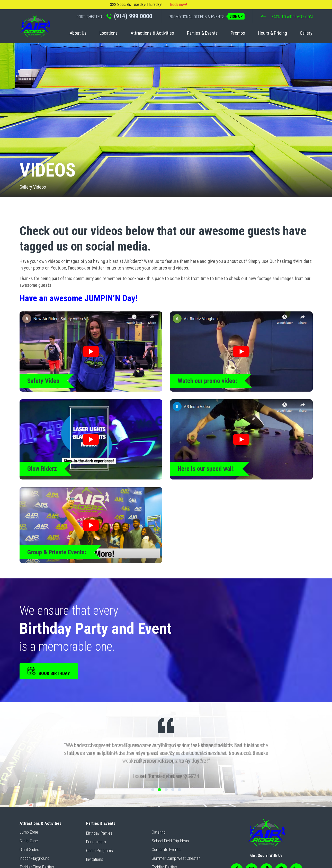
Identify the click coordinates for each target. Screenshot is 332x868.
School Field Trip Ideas (170, 841)
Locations (109, 33)
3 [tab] (166, 790)
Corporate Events (166, 850)
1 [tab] (153, 790)
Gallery (306, 33)
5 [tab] (180, 790)
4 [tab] (173, 790)
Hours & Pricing (272, 33)
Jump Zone (29, 832)
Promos (238, 33)
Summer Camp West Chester (176, 858)
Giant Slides (29, 850)
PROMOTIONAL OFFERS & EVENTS (207, 16)
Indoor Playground (34, 858)
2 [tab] (159, 790)
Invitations (95, 859)
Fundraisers (96, 842)
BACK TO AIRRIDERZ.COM (287, 17)
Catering (159, 832)
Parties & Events (202, 33)
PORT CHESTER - (114, 16)
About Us (78, 33)
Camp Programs (100, 851)
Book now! (178, 4)
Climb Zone (29, 841)
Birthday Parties (99, 833)
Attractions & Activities (152, 33)
